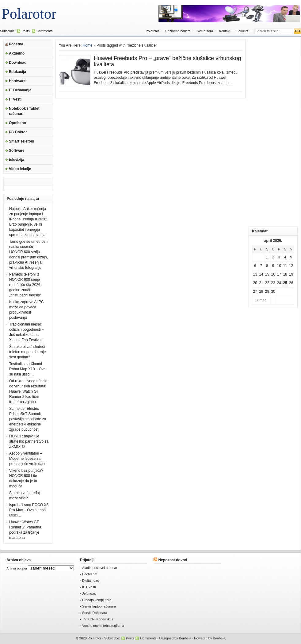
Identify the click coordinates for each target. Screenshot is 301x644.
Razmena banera (178, 31)
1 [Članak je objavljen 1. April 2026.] (267, 257)
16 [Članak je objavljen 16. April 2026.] (273, 274)
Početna (16, 44)
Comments (44, 31)
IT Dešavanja (20, 90)
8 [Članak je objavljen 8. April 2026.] (267, 266)
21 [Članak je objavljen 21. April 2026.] (261, 283)
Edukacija (17, 72)
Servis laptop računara (99, 606)
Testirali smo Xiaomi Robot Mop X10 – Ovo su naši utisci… (27, 369)
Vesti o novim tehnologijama (103, 626)
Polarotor (29, 14)
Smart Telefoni (21, 141)
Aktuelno (17, 53)
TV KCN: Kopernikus (98, 619)
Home (88, 45)
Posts (26, 31)
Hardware (17, 81)
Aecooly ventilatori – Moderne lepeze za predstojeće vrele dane (28, 459)
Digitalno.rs (91, 581)
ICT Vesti (89, 587)
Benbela (185, 638)
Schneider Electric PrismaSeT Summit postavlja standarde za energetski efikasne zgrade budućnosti (28, 419)
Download (18, 63)
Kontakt (225, 31)
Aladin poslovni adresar (100, 568)
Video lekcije (20, 169)
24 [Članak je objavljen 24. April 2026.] (279, 283)
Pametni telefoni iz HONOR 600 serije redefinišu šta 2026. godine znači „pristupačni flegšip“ (25, 285)
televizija (17, 160)
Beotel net (90, 574)
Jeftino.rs (89, 593)
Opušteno (17, 123)
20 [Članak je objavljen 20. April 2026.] (255, 283)
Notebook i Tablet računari (24, 111)
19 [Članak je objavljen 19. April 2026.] (291, 274)
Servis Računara (95, 613)
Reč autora (205, 31)
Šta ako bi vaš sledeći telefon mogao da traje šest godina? (27, 352)
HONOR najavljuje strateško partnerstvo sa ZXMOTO (29, 441)
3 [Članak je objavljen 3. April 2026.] (279, 257)
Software (17, 151)
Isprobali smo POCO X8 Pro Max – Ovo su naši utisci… (29, 510)
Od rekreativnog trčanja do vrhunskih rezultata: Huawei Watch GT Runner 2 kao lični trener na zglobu (28, 391)
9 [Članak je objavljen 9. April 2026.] (273, 266)
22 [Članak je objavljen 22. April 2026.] (267, 283)
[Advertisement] (273, 131)
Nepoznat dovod (173, 560)
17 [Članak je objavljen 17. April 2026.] (279, 274)
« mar (261, 300)
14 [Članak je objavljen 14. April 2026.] (261, 274)
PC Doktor (18, 132)
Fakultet (242, 31)
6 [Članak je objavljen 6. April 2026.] (255, 266)
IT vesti (15, 99)
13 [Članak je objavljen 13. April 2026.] (255, 274)
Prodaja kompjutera (97, 600)
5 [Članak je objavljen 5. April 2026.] (291, 257)
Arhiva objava (17, 568)
